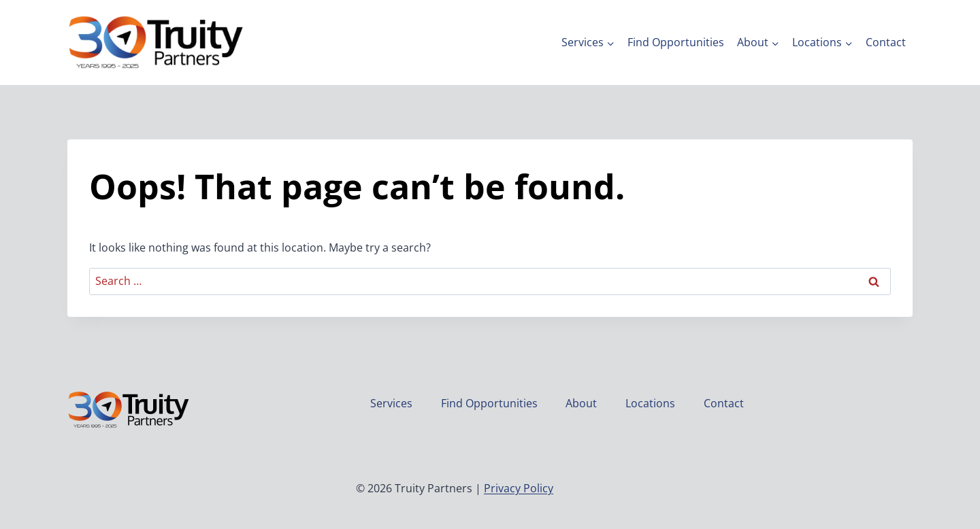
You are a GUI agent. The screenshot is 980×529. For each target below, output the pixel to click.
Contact (886, 42)
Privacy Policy (519, 488)
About (581, 403)
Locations (650, 403)
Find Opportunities (676, 42)
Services (391, 403)
